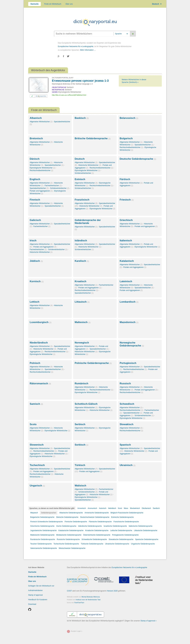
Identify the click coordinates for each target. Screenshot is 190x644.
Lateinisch (126, 281)
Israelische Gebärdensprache (115, 526)
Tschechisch (37, 465)
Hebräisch (112, 508)
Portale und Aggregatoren (41, 191)
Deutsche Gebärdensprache (138, 159)
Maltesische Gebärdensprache (42, 535)
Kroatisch (80, 281)
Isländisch (81, 241)
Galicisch (35, 220)
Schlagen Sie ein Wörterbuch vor (41, 586)
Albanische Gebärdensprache (71, 513)
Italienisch (126, 241)
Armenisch (82, 508)
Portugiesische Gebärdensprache (125, 535)
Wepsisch (34, 513)
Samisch (36, 404)
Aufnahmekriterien (35, 590)
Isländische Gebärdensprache (90, 526)
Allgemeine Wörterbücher (41, 122)
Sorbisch (81, 445)
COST (69, 591)
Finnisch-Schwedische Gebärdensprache (47, 522)
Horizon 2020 (112, 591)
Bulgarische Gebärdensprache (42, 517)
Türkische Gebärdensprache (92, 544)
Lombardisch (129, 302)
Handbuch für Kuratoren (38, 600)
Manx (126, 508)
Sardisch (156, 508)
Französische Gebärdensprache (126, 522)
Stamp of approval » (149, 621)
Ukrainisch (128, 465)
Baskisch (82, 118)
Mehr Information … (88, 50)
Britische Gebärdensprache (93, 138)
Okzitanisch (146, 508)
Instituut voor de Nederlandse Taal (88, 600)
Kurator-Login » (77, 631)
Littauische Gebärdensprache (146, 531)
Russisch (125, 383)
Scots (33, 424)
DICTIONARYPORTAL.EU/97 (63, 78)
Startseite (35, 4)
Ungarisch (37, 486)
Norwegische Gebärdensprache (132, 344)
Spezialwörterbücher (144, 145)
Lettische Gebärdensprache (121, 531)
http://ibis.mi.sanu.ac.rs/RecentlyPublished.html (69, 95)
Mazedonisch (129, 322)
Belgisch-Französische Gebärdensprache (127, 513)
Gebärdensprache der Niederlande (88, 222)
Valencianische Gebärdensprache (44, 548)
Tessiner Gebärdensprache (41, 544)
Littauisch (82, 302)
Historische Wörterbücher (90, 165)
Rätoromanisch (40, 383)
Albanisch (36, 118)
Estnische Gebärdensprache (122, 517)
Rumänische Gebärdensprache (43, 539)
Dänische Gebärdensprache (67, 517)
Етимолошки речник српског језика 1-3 (80, 81)
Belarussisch (129, 118)
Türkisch (80, 465)
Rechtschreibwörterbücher (131, 147)
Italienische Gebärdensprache (140, 526)
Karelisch (82, 261)
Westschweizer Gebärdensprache (72, 548)
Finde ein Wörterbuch (53, 4)
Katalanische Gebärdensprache (71, 531)
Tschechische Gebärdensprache (66, 544)
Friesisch (127, 200)
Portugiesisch (128, 363)
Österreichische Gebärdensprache (97, 535)
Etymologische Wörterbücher (42, 168)
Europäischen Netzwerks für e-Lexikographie (76, 46)
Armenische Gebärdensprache (97, 513)
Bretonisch (36, 138)
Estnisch (80, 179)
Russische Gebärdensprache (68, 539)
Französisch (82, 200)
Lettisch (35, 302)
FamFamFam (79, 603)
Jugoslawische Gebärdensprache (43, 531)
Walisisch (80, 486)
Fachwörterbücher (53, 186)
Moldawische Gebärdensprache (69, 535)
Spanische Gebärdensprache (147, 539)
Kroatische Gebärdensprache (97, 531)
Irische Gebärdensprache (66, 526)
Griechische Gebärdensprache (42, 526)
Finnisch (35, 200)
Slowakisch (127, 424)
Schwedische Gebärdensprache (94, 539)
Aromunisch (92, 508)
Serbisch (80, 424)
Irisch (33, 241)
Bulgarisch (126, 138)
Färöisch (125, 179)
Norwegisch (82, 343)
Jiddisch (36, 261)
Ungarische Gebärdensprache (143, 544)
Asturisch (102, 508)
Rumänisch (81, 383)
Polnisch (35, 363)
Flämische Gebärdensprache (100, 522)
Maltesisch (83, 322)
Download (32, 604)
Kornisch (37, 281)
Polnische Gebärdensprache (93, 363)
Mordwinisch (135, 508)
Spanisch (125, 445)
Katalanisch (127, 261)
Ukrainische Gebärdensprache (117, 544)
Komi (120, 508)
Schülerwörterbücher (84, 173)
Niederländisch (39, 343)
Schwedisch (127, 404)
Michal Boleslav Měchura (91, 597)
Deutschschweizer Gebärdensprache (95, 517)
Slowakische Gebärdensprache (121, 539)
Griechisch (126, 220)
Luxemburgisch (41, 322)
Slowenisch (37, 445)
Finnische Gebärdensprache (76, 522)
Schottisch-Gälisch (86, 404)
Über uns (69, 4)
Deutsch (157, 4)
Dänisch (35, 159)
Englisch (35, 179)
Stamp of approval (35, 595)
